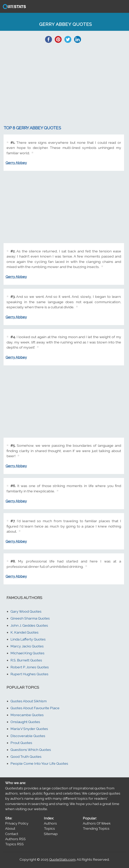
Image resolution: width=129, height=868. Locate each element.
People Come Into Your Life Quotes (39, 763)
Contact (12, 834)
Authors (50, 823)
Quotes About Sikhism (29, 701)
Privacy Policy (17, 823)
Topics (49, 828)
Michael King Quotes (27, 653)
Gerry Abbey (16, 163)
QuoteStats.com (62, 859)
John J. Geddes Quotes (29, 625)
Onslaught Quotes (25, 722)
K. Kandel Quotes (24, 632)
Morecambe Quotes (27, 715)
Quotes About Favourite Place (35, 708)
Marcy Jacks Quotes (27, 646)
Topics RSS (14, 844)
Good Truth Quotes (26, 757)
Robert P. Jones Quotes (30, 667)
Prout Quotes (21, 743)
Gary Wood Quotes (26, 611)
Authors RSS (15, 839)
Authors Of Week (97, 823)
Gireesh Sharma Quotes (30, 618)
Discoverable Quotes (28, 736)
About (10, 828)
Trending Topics (96, 828)
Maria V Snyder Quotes (29, 729)
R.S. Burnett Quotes (26, 660)
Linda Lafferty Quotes (28, 639)
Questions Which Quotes (31, 750)
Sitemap (51, 834)
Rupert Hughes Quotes (29, 674)
